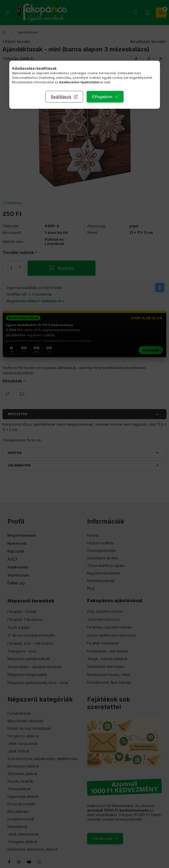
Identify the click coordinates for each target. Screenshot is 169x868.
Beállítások (61, 97)
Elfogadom (102, 97)
